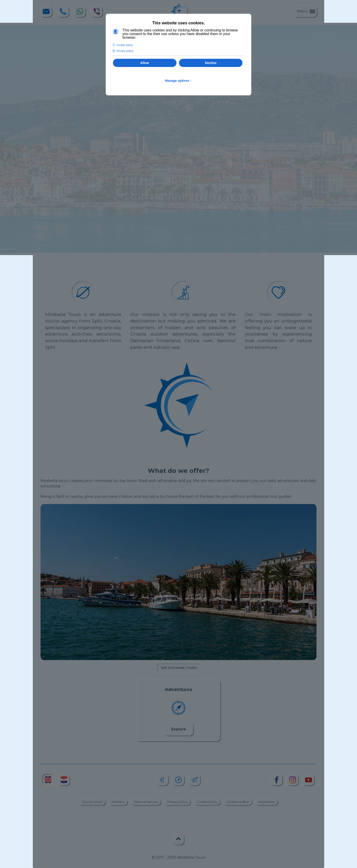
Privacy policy (177, 802)
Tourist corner (92, 802)
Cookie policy (207, 802)
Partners (118, 802)
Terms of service (146, 802)
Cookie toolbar (238, 802)
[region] (178, 139)
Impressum (267, 802)
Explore (179, 729)
